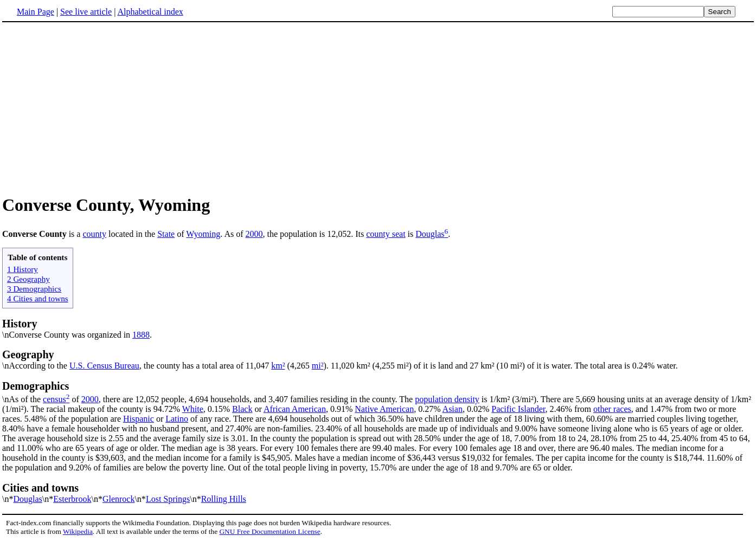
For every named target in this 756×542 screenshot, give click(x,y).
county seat (386, 234)
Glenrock (119, 499)
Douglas (430, 234)
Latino (177, 419)
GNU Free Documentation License (270, 531)
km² (278, 366)
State (166, 234)
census (55, 399)
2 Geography (28, 279)
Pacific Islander (518, 409)
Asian (453, 409)
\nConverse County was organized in (67, 335)
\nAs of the (378, 392)
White (193, 409)
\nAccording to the (378, 359)
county (94, 234)
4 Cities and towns (38, 298)
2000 (254, 234)
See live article (86, 12)
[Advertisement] (93, 108)
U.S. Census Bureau (104, 366)
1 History (23, 269)
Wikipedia (78, 531)
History (20, 324)
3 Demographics (34, 289)
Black (242, 409)
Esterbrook (72, 499)
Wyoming (203, 234)
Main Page (36, 12)
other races (612, 409)
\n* (378, 493)
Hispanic (139, 419)
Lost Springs (168, 499)
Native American (384, 409)
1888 (141, 335)
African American (295, 409)
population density (447, 399)
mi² (318, 366)
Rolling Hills (224, 499)
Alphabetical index (150, 12)
